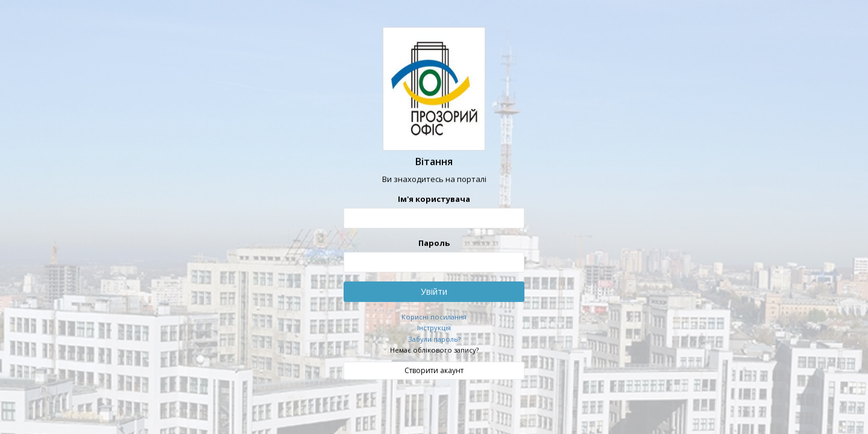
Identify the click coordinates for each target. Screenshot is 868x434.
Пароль (434, 242)
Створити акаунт (434, 370)
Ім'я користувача (434, 199)
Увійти (434, 291)
